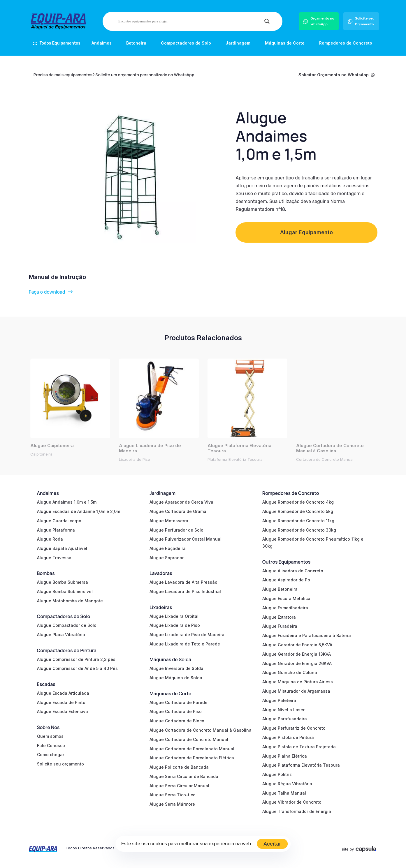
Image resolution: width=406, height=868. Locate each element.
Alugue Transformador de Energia (297, 811)
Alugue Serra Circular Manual (179, 786)
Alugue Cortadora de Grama (178, 511)
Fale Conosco (51, 746)
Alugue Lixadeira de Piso (175, 625)
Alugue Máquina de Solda (176, 678)
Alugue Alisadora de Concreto (293, 571)
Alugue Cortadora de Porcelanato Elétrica (192, 758)
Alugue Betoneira (280, 589)
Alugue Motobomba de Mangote (70, 601)
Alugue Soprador (167, 558)
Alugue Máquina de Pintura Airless (298, 682)
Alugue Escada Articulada (63, 693)
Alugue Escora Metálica (286, 598)
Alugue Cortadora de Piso (176, 711)
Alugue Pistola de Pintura (288, 737)
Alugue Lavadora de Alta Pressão (183, 582)
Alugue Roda (50, 539)
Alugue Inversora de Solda (176, 668)
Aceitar (272, 844)
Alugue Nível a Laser (283, 710)
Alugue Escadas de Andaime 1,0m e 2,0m (79, 511)
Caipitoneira (41, 454)
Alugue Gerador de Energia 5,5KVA (297, 645)
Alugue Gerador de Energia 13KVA (297, 654)
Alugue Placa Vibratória (61, 635)
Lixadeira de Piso (135, 459)
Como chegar (51, 755)
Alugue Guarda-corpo (59, 521)
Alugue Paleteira (279, 700)
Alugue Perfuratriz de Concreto (294, 728)
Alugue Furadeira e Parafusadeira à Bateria (307, 635)
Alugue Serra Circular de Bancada (184, 776)
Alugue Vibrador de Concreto (292, 802)
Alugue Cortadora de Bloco (177, 721)
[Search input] (190, 21)
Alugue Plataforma (56, 530)
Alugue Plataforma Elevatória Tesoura (301, 765)
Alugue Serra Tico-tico (173, 795)
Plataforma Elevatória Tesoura (235, 459)
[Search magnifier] (267, 21)
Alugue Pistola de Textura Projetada (299, 747)
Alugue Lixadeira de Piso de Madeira (187, 635)
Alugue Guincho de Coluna (290, 672)
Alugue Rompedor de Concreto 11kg (298, 521)
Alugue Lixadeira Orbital (174, 616)
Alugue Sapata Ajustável (62, 548)
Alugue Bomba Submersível (65, 591)
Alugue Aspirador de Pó (286, 580)
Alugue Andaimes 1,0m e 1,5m (67, 502)
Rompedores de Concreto (346, 43)
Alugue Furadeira (280, 626)
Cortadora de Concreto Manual (325, 459)
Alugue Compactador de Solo (67, 625)
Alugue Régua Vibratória (287, 784)
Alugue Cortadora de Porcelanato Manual (192, 749)
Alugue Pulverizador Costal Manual (186, 539)
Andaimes (102, 43)
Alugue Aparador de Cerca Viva (181, 502)
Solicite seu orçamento (60, 764)
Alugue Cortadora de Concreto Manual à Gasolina (201, 730)
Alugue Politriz (277, 774)
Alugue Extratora (279, 617)
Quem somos (50, 736)
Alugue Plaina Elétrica (285, 756)
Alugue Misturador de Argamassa (296, 691)
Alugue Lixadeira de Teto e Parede (185, 644)
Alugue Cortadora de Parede (179, 702)
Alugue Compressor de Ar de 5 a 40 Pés (77, 668)
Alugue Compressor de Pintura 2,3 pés (76, 659)
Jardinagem (238, 43)
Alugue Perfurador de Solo (176, 530)
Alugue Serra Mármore (172, 804)
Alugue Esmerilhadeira (285, 608)
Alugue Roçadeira (168, 548)
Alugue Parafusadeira (285, 719)
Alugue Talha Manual (284, 793)
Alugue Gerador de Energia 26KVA (297, 663)
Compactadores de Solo (186, 43)
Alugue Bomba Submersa (63, 582)
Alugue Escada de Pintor (62, 702)
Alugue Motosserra (169, 521)
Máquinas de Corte (285, 43)
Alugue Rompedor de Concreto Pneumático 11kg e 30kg (313, 542)
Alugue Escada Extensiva (63, 711)
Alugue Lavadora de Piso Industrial (185, 591)
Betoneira (136, 43)
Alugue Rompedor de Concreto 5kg (298, 511)
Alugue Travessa (54, 558)
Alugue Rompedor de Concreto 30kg (299, 530)
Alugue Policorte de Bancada (179, 767)
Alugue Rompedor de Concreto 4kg (298, 502)
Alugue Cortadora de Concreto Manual (189, 739)
